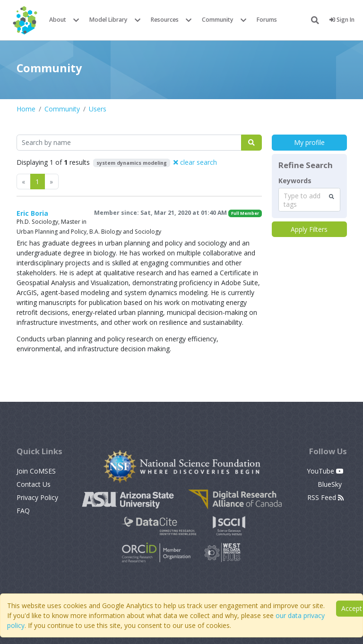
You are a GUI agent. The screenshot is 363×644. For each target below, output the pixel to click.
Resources (165, 20)
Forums (267, 20)
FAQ (23, 511)
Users (98, 109)
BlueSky (331, 484)
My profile (309, 142)
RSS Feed (325, 497)
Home (26, 109)
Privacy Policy (37, 497)
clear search (195, 162)
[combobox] (309, 200)
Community (218, 20)
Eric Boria (32, 213)
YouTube (325, 471)
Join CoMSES (36, 471)
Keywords (295, 181)
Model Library (108, 20)
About (58, 20)
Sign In (342, 20)
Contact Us (34, 484)
